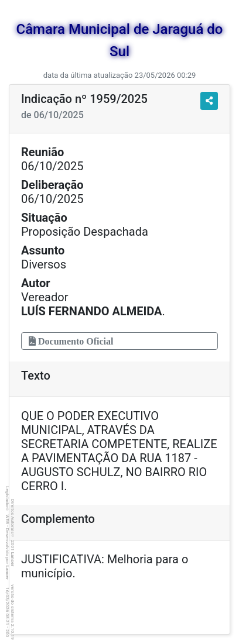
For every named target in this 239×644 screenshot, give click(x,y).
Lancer (13, 559)
